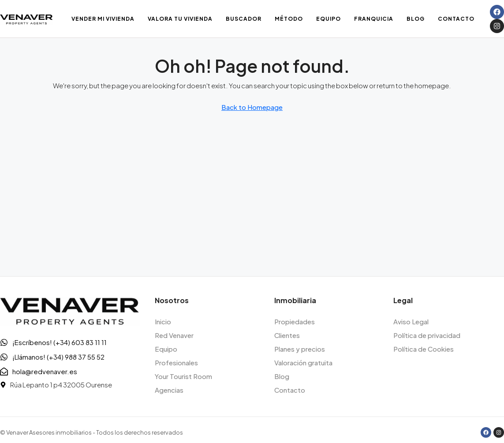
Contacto (456, 19)
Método (289, 19)
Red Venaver (174, 335)
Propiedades (295, 321)
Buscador (244, 19)
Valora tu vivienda (180, 19)
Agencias (169, 390)
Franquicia (374, 19)
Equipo (329, 19)
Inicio (163, 321)
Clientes (287, 335)
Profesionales (176, 362)
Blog (416, 19)
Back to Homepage (252, 107)
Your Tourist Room (183, 376)
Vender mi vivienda (103, 19)
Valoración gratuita (303, 362)
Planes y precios (300, 349)
